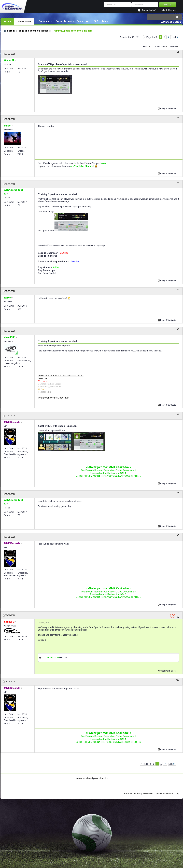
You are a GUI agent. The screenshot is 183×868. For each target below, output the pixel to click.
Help (163, 10)
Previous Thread (85, 778)
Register (172, 10)
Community (45, 21)
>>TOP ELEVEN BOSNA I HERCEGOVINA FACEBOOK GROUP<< (108, 476)
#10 (177, 680)
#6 (178, 414)
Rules (105, 21)
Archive (128, 793)
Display (174, 46)
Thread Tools (159, 46)
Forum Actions (64, 21)
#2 (178, 118)
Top (177, 793)
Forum (7, 21)
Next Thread (100, 778)
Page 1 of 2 (152, 37)
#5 (178, 329)
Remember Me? (149, 10)
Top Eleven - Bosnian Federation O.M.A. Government (109, 470)
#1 (178, 52)
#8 (178, 535)
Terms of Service (164, 793)
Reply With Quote (167, 108)
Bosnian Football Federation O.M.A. (108, 473)
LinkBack (145, 46)
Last (175, 37)
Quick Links (83, 21)
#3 (178, 182)
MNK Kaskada (53, 657)
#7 (178, 493)
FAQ (96, 21)
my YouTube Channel (82, 166)
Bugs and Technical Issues (33, 31)
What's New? (24, 21)
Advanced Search (171, 22)
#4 (178, 290)
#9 (178, 617)
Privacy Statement (144, 793)
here (104, 163)
